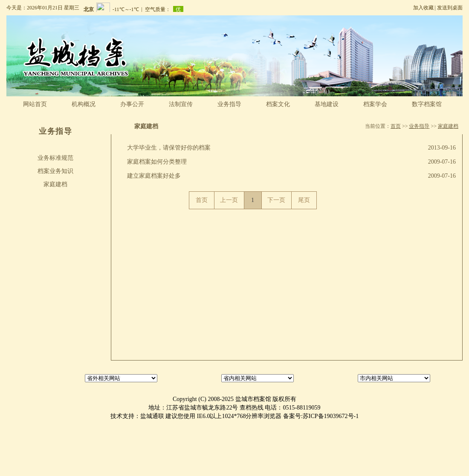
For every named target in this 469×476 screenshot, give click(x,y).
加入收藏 (423, 8)
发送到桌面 (450, 8)
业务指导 (229, 104)
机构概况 (84, 104)
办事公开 (132, 104)
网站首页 (35, 104)
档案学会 (375, 104)
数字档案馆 (427, 104)
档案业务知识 (55, 171)
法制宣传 (181, 104)
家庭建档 (55, 184)
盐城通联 (152, 416)
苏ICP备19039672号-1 (331, 416)
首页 (396, 126)
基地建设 (327, 104)
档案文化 (278, 104)
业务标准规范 (55, 158)
